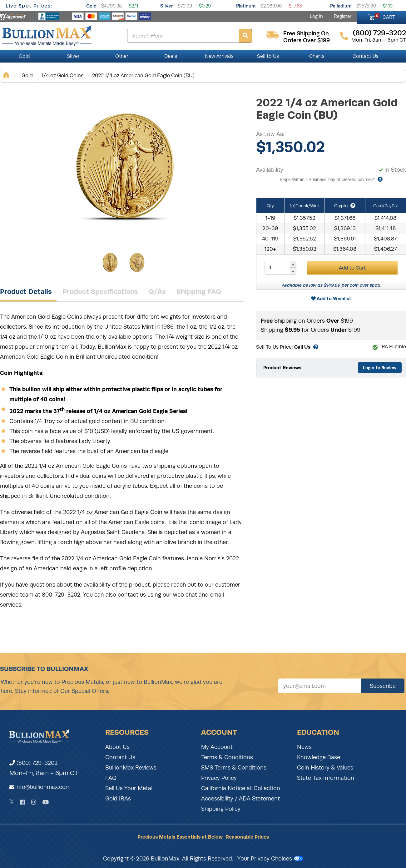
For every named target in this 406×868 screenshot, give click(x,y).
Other (122, 56)
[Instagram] (34, 802)
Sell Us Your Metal (129, 788)
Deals (171, 56)
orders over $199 (307, 40)
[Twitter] (12, 802)
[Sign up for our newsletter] (319, 686)
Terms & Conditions (227, 757)
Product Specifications (100, 291)
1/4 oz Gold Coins (62, 76)
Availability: (270, 170)
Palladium (341, 6)
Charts (317, 56)
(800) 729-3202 (33, 763)
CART (385, 16)
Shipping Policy (221, 809)
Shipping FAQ (199, 291)
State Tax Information (326, 778)
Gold (91, 6)
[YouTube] (46, 802)
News (304, 747)
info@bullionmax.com (43, 787)
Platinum (246, 6)
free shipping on (306, 33)
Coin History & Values (325, 768)
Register (343, 16)
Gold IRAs (118, 799)
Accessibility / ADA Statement (240, 799)
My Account (217, 747)
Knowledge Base (319, 757)
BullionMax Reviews (131, 768)
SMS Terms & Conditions (234, 768)
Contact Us (366, 56)
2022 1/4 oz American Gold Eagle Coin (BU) (143, 76)
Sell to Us (268, 56)
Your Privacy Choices (270, 859)
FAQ (111, 778)
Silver (167, 6)
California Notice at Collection (241, 788)
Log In (316, 16)
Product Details (26, 291)
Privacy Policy (219, 778)
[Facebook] (22, 802)
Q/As (157, 291)
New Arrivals (219, 56)
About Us (117, 747)
